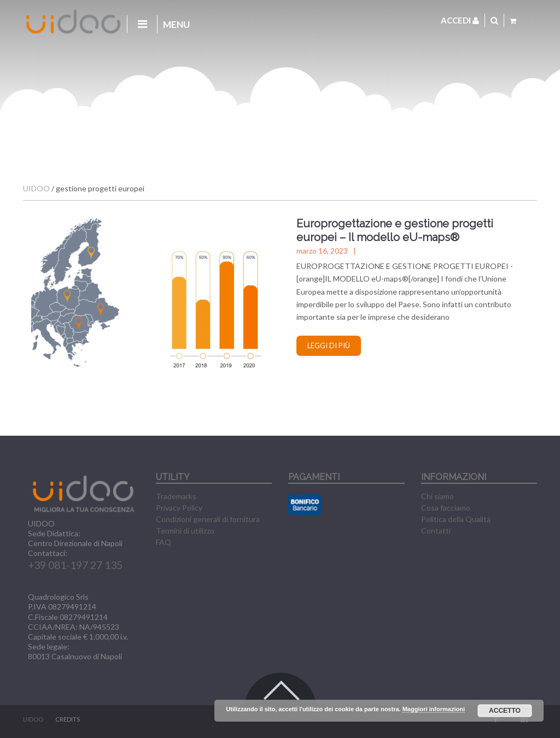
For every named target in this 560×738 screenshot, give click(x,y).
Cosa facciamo (446, 508)
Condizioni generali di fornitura (208, 519)
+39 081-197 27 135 (75, 565)
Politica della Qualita (456, 519)
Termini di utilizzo (185, 531)
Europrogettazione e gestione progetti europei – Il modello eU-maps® (395, 230)
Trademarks (176, 496)
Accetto (505, 711)
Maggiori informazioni (434, 709)
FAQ (164, 542)
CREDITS (68, 719)
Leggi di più (329, 345)
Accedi (460, 20)
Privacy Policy (179, 508)
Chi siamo (437, 496)
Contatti (436, 531)
